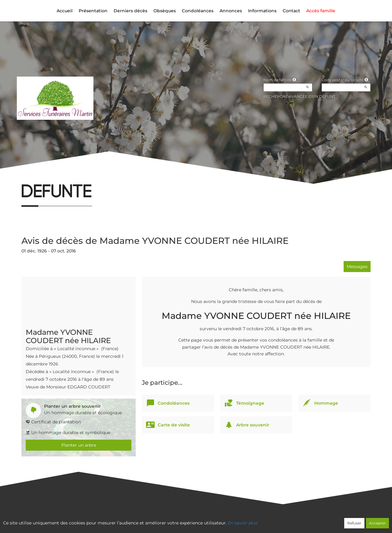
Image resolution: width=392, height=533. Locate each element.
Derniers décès (130, 11)
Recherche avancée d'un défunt (299, 96)
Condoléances (198, 11)
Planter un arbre (79, 445)
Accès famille (321, 11)
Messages (357, 266)
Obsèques (165, 11)
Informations (262, 11)
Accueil (65, 11)
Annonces (231, 11)
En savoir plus (243, 523)
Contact (291, 11)
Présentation (93, 11)
